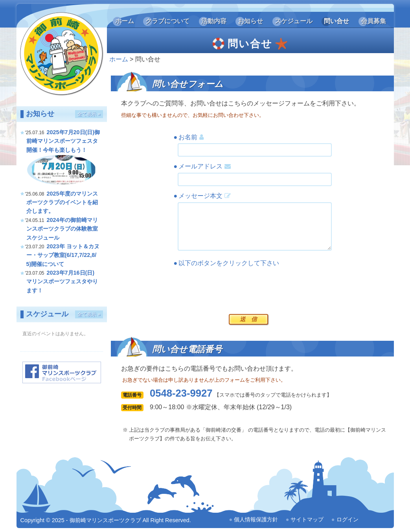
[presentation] (237, 288)
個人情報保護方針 (256, 519)
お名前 (191, 137)
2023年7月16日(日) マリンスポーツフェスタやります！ (62, 282)
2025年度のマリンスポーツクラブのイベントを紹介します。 (62, 202)
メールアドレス (204, 166)
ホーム (125, 21)
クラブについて (167, 21)
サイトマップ (307, 519)
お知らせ (250, 21)
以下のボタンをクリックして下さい (229, 263)
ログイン (347, 519)
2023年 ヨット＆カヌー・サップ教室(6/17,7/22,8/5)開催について (63, 255)
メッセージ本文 (204, 196)
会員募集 (373, 21)
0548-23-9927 (181, 393)
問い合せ (336, 21)
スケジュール (294, 21)
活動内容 (214, 21)
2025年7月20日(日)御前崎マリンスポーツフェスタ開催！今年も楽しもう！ (63, 141)
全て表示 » (89, 114)
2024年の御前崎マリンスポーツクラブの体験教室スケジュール (62, 229)
